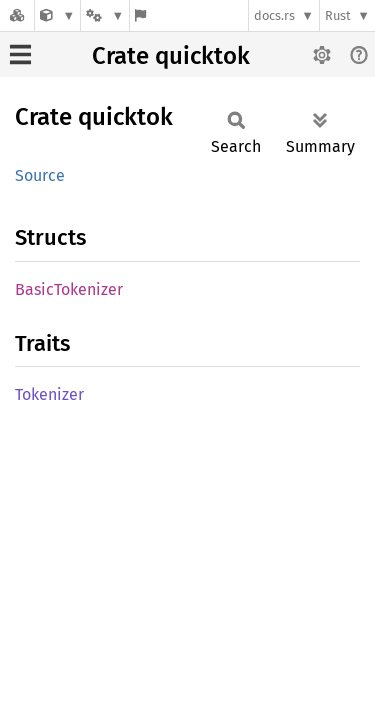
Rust (338, 15)
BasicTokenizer (69, 289)
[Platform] (105, 15)
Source (40, 175)
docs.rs (274, 15)
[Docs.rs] (17, 15)
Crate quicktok (171, 56)
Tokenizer (49, 394)
